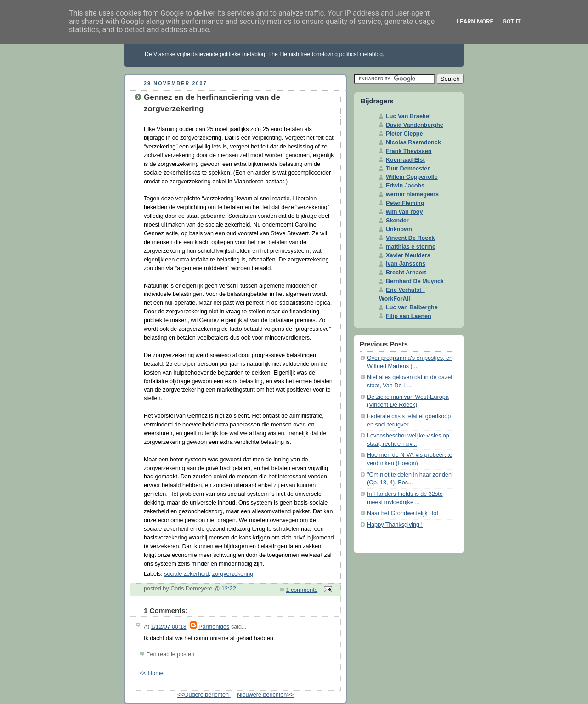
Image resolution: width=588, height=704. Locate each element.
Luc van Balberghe (412, 307)
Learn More (475, 21)
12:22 (229, 589)
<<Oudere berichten (204, 695)
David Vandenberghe (415, 125)
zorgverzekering (233, 574)
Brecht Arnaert (406, 273)
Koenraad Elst (405, 160)
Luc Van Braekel (408, 116)
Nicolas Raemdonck (413, 142)
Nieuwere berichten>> (265, 695)
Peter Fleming (405, 203)
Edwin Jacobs (405, 186)
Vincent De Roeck (410, 238)
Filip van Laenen (409, 316)
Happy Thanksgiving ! (395, 525)
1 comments (302, 590)
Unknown (399, 229)
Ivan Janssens (406, 264)
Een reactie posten (170, 654)
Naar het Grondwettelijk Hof (403, 513)
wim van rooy (404, 212)
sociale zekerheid (186, 574)
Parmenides (214, 627)
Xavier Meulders (408, 255)
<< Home (152, 673)
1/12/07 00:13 (168, 627)
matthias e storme (411, 247)
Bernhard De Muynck (415, 281)
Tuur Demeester (408, 169)
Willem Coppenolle (412, 177)
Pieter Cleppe (404, 134)
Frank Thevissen (409, 151)
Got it (512, 21)
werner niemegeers (412, 194)
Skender (397, 221)
